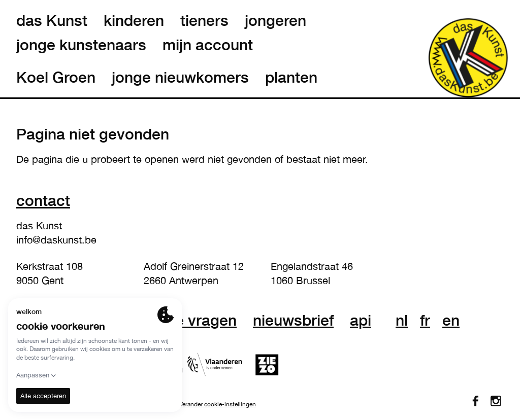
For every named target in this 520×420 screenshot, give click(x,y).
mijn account (208, 45)
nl (402, 320)
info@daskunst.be (56, 240)
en (451, 320)
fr (425, 320)
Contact (43, 200)
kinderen (134, 20)
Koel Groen (56, 77)
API (361, 320)
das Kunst (52, 20)
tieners (204, 20)
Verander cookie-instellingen (218, 404)
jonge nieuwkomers (180, 77)
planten (291, 77)
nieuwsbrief (293, 320)
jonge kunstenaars (81, 45)
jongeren (275, 20)
